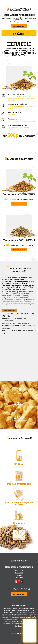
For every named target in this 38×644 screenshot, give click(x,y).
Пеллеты (19, 573)
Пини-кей (19, 578)
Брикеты (19, 570)
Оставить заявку (19, 26)
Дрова (19, 575)
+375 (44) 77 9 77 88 (19, 22)
